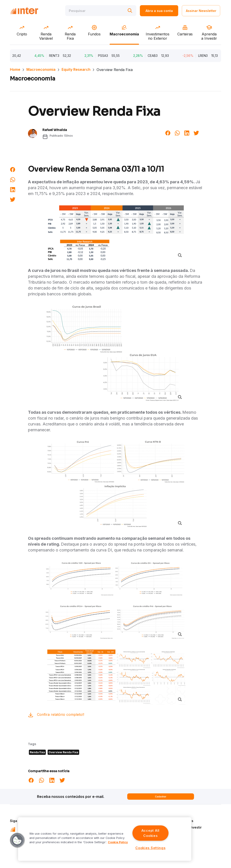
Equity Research (76, 69)
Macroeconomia (41, 69)
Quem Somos (183, 821)
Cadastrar (161, 797)
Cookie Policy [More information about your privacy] (118, 842)
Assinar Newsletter (201, 11)
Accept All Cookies (150, 833)
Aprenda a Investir (187, 827)
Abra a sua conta (159, 11)
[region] (105, 839)
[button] (17, 840)
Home (15, 69)
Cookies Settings (150, 848)
